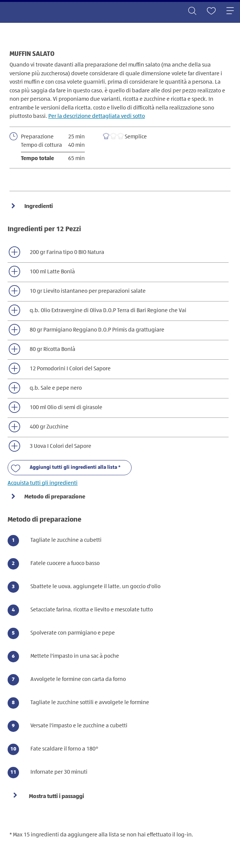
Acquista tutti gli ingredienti (43, 483)
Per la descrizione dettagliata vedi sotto (97, 116)
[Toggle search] (192, 11)
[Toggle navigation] (230, 11)
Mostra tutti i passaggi (56, 796)
